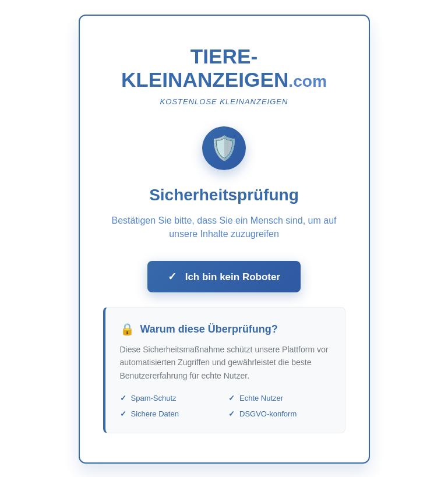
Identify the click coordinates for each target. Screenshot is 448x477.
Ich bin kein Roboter (224, 279)
